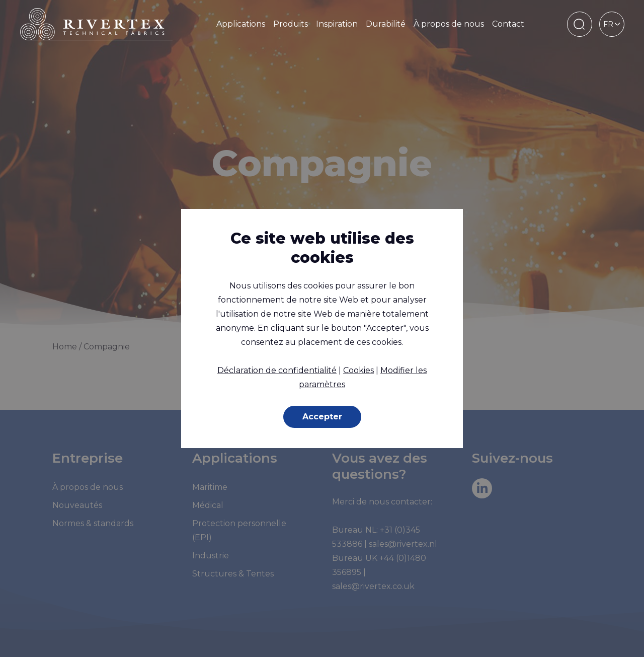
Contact (508, 24)
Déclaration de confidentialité (277, 370)
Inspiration (337, 24)
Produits (291, 24)
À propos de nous (449, 24)
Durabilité (386, 24)
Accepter (322, 417)
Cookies (358, 370)
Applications (241, 24)
